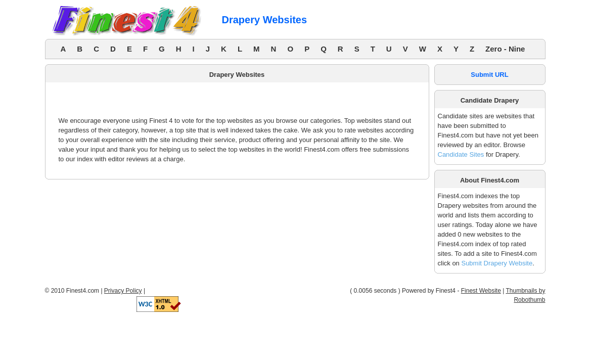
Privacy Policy (123, 291)
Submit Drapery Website (497, 263)
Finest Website (481, 291)
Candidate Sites (461, 154)
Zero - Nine (505, 49)
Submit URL (489, 75)
